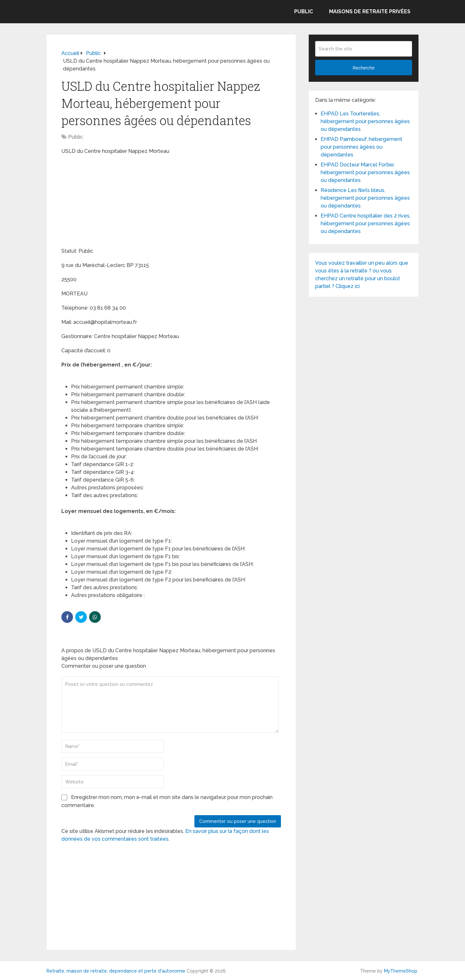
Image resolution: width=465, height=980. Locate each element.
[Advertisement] (110, 202)
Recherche (364, 68)
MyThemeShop (401, 971)
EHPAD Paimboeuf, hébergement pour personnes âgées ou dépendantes (362, 147)
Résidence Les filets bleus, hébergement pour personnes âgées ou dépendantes (365, 198)
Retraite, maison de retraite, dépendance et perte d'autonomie (116, 971)
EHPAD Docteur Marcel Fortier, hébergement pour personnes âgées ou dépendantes (365, 172)
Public (304, 11)
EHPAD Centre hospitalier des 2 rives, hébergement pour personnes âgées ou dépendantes (366, 224)
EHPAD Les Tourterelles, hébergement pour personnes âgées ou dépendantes (365, 121)
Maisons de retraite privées (370, 11)
